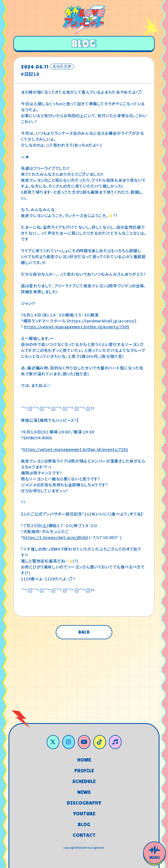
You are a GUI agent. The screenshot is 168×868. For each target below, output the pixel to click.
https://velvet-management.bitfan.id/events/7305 (77, 327)
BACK (84, 632)
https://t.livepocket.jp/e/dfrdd (56, 537)
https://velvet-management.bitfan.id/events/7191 (76, 449)
